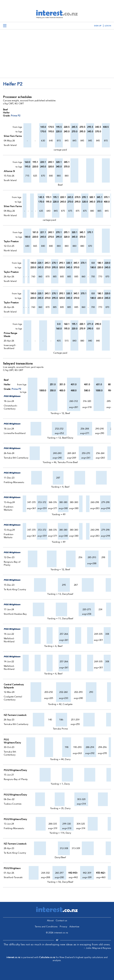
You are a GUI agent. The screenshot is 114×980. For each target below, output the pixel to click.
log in (108, 26)
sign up (98, 26)
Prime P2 (16, 116)
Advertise (74, 927)
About (50, 921)
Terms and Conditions (46, 927)
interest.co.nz (13, 957)
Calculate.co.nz (47, 957)
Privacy (63, 927)
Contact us (61, 921)
